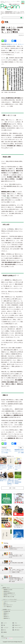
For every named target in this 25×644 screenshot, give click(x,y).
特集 (4, 625)
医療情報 (5, 632)
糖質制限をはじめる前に (8, 590)
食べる (5, 630)
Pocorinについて (17, 625)
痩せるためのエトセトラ (8, 605)
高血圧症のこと (6, 617)
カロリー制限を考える (8, 607)
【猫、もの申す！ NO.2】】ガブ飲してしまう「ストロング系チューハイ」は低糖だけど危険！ (16, 571)
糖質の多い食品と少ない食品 (9, 597)
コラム (16, 623)
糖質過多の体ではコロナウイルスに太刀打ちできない (3, 467)
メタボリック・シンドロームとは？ (10, 601)
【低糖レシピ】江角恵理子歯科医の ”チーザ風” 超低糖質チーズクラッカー (11, 482)
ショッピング (6, 628)
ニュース (5, 623)
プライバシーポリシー (19, 628)
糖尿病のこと (6, 615)
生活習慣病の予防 (7, 611)
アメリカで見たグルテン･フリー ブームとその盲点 (18, 467)
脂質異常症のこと (7, 618)
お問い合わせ (17, 630)
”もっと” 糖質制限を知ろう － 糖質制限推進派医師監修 (18, 481)
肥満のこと (6, 603)
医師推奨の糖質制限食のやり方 (9, 593)
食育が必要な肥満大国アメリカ (3, 480)
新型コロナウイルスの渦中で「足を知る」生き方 (11, 467)
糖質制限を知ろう (7, 591)
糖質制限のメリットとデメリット (10, 595)
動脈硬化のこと (6, 613)
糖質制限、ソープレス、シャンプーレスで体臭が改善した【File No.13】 (16, 556)
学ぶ (2, 585)
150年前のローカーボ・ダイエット (15, 44)
